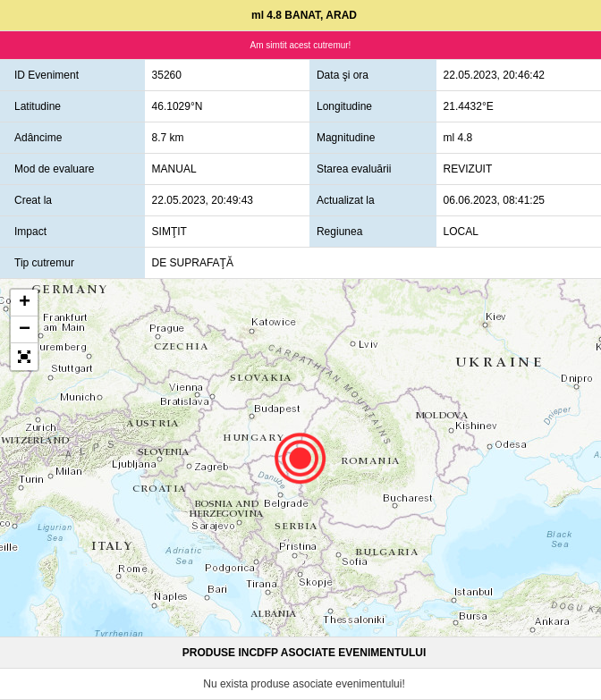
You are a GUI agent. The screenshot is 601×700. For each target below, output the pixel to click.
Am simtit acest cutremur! (301, 45)
